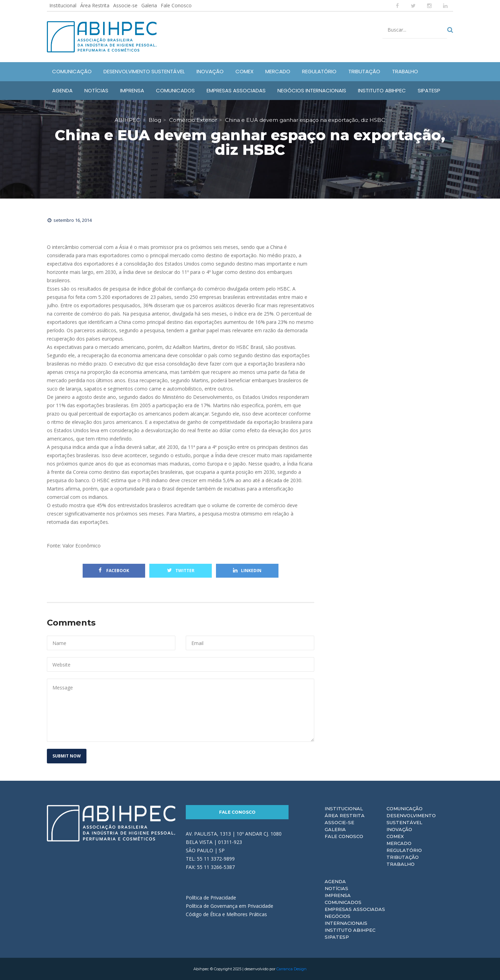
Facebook (114, 571)
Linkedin (247, 571)
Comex (395, 836)
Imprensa (338, 895)
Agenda (335, 881)
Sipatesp (337, 937)
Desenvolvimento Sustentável (411, 819)
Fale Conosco (176, 5)
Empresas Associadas (355, 909)
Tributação (403, 857)
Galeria (149, 5)
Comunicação (405, 809)
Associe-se (125, 5)
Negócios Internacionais (346, 920)
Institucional (63, 5)
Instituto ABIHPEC (350, 930)
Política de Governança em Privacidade (230, 906)
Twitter (181, 571)
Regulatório (404, 850)
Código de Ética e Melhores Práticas (226, 914)
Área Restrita (95, 5)
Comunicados (343, 902)
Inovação (399, 829)
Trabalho (401, 864)
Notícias (336, 888)
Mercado (399, 843)
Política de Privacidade (211, 898)
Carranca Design (291, 969)
